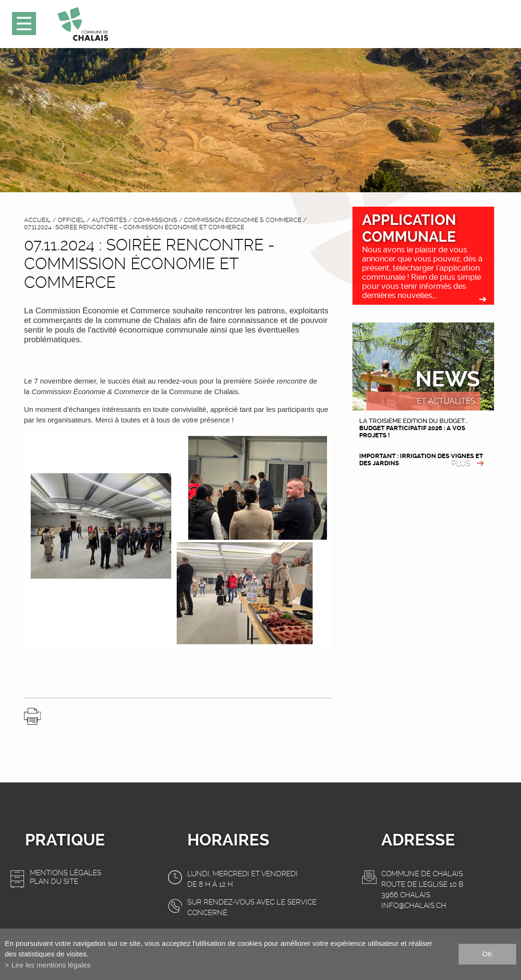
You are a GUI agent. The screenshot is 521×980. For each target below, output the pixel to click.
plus (461, 464)
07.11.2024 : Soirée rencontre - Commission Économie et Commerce (134, 227)
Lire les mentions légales (51, 965)
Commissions (155, 220)
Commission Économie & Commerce (243, 220)
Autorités (109, 220)
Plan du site (54, 881)
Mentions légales (66, 873)
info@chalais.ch (414, 906)
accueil (37, 220)
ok (487, 954)
